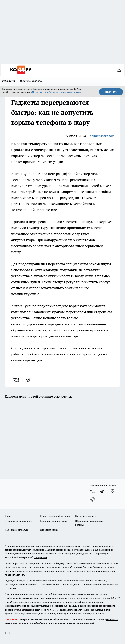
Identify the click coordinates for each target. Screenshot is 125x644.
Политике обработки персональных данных (57, 92)
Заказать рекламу (31, 81)
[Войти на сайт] (119, 70)
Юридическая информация (55, 516)
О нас (8, 516)
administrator (102, 136)
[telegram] (29, 380)
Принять (111, 92)
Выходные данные (85, 516)
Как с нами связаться (17, 530)
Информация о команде (18, 521)
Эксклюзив (9, 81)
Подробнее (41, 557)
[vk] (17, 380)
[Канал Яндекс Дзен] (113, 491)
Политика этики (49, 530)
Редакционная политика (53, 521)
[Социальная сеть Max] (93, 499)
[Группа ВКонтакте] (93, 491)
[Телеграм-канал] (103, 491)
